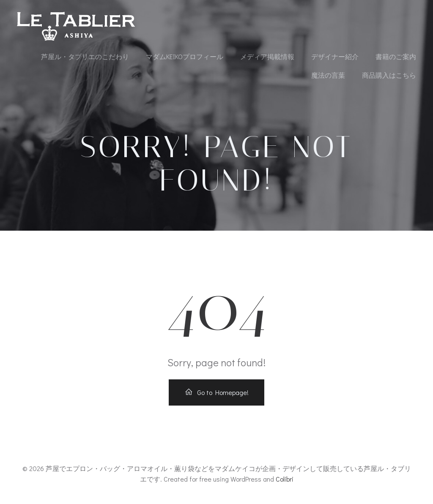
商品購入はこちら (389, 75)
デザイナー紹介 (335, 56)
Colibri (285, 479)
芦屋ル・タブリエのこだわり (85, 56)
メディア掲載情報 (267, 56)
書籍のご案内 (396, 56)
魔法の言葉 (328, 75)
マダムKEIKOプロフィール (185, 56)
